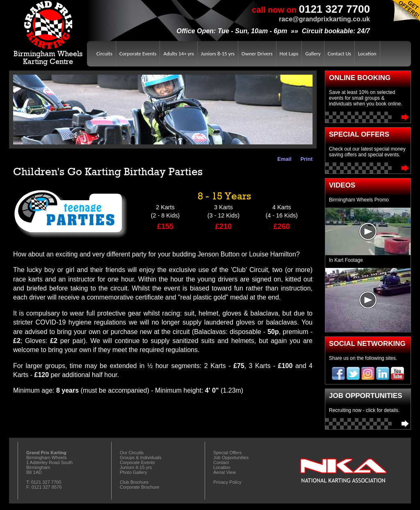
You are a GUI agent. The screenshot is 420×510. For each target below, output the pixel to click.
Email (283, 159)
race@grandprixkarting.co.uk (324, 19)
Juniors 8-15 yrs (218, 54)
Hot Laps (289, 54)
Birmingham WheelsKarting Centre (48, 33)
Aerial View (225, 472)
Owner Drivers (257, 54)
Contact (221, 462)
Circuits (104, 54)
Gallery (313, 54)
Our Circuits (132, 453)
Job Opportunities (368, 424)
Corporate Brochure (140, 487)
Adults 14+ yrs (178, 54)
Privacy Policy (227, 482)
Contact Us (339, 54)
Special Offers (368, 168)
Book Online (368, 117)
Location (367, 54)
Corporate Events (138, 54)
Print (305, 159)
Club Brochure (134, 482)
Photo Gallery (134, 472)
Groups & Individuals (141, 457)
